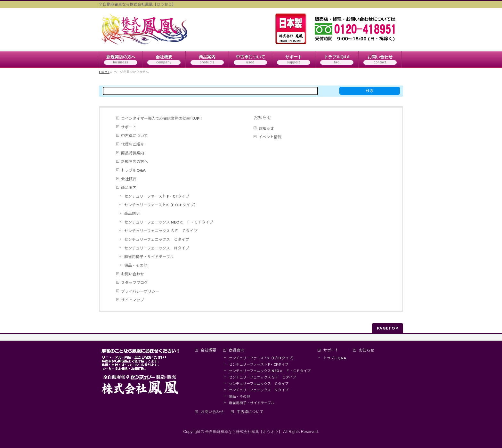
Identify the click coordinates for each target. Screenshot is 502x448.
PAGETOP (388, 328)
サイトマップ (133, 300)
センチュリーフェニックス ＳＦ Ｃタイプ (161, 231)
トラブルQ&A (133, 170)
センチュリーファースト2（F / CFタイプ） (161, 205)
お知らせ (263, 117)
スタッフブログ (134, 283)
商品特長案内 (133, 153)
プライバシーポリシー (140, 291)
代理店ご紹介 (133, 144)
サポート (129, 127)
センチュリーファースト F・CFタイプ (157, 196)
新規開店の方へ (134, 162)
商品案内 (129, 187)
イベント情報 (270, 137)
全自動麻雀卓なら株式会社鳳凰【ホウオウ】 (244, 432)
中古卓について (134, 136)
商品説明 (132, 213)
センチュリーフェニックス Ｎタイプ (157, 248)
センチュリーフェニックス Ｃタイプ (157, 239)
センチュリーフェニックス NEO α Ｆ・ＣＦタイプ (169, 222)
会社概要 (129, 179)
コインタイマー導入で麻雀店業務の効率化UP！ (162, 118)
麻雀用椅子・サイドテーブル (149, 257)
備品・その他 (136, 265)
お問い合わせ (133, 274)
